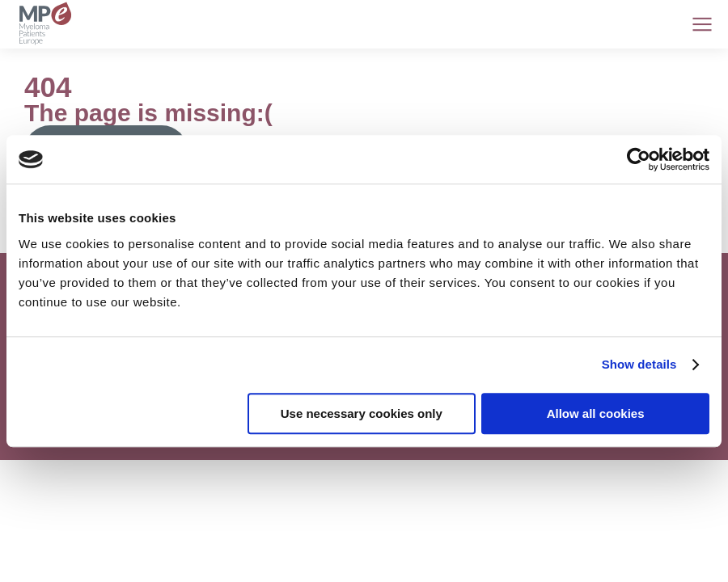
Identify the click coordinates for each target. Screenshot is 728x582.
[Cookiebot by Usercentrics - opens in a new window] (639, 159)
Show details (639, 364)
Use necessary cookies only (362, 413)
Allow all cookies (596, 413)
